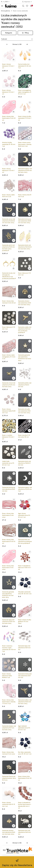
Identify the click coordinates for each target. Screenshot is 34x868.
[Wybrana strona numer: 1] (17, 44)
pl (3, 2)
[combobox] (17, 39)
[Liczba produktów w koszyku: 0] (31, 6)
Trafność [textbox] (4, 39)
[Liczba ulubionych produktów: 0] (27, 6)
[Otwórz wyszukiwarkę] (23, 6)
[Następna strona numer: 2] (27, 44)
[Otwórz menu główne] (2, 6)
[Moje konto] (27, 2)
